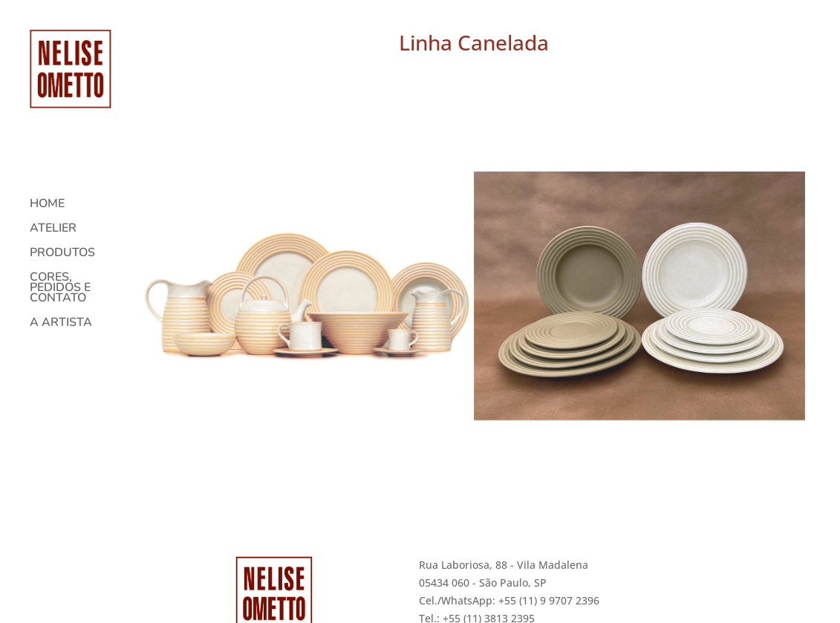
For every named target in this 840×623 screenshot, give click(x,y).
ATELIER (53, 221)
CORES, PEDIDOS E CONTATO (60, 281)
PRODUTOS (62, 246)
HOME (47, 197)
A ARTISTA (61, 316)
